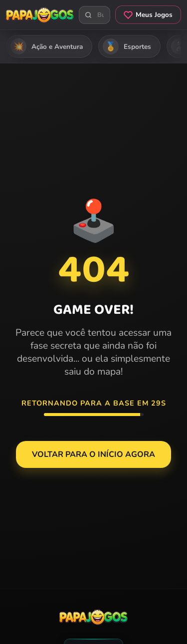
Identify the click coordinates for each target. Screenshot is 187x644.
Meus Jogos (148, 15)
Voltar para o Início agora (93, 454)
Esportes (127, 46)
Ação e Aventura (47, 46)
